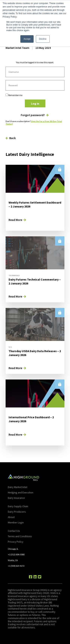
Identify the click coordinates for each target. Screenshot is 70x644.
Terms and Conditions (20, 536)
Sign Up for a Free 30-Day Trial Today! (34, 123)
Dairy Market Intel (18, 487)
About (11, 517)
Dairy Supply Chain (18, 506)
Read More (15, 220)
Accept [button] (27, 39)
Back (13, 138)
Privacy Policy (16, 542)
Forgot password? (33, 115)
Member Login (16, 522)
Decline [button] (43, 39)
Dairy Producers (17, 512)
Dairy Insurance (16, 498)
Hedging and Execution (21, 492)
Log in (35, 103)
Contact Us (14, 531)
